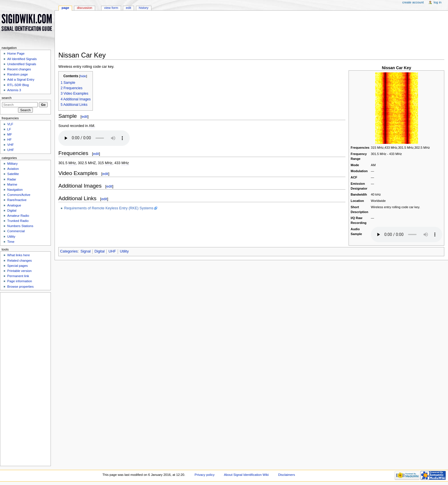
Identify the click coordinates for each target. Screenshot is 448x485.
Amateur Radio (18, 216)
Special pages (17, 266)
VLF (10, 124)
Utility (124, 251)
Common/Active (19, 195)
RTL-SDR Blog (18, 85)
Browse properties (20, 287)
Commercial (16, 231)
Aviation (13, 169)
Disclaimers (286, 475)
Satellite (13, 174)
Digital (100, 251)
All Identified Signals (22, 59)
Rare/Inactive (17, 200)
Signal (86, 251)
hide (83, 76)
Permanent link (18, 276)
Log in (438, 2)
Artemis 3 (14, 90)
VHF (10, 145)
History (144, 8)
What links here (18, 255)
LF (9, 129)
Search (7, 98)
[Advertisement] (235, 33)
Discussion (84, 8)
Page (65, 8)
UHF (112, 251)
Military (12, 164)
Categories (69, 251)
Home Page (16, 53)
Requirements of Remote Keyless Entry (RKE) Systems (109, 208)
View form (111, 8)
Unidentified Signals (22, 64)
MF (10, 134)
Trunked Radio (18, 221)
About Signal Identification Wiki (246, 475)
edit (84, 117)
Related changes (19, 261)
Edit (128, 8)
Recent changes (19, 69)
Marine (12, 184)
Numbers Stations (20, 226)
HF (9, 140)
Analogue (14, 205)
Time (11, 242)
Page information (20, 281)
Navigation (15, 190)
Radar (12, 179)
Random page (17, 74)
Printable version (19, 271)
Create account (413, 2)
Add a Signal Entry (21, 79)
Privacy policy (205, 475)
